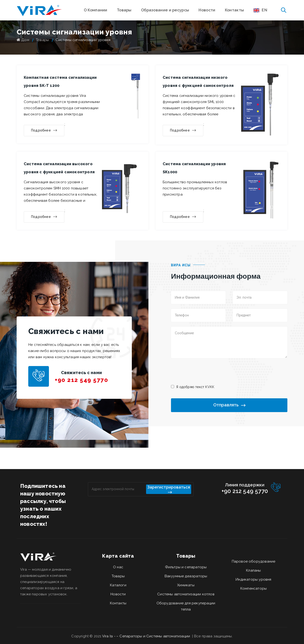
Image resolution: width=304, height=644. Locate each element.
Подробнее (44, 131)
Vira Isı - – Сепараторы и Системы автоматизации (147, 636)
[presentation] (207, 371)
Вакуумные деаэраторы (186, 576)
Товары (124, 10)
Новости (207, 10)
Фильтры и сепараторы (186, 567)
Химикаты (186, 585)
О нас (118, 567)
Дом (23, 40)
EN (260, 10)
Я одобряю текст (195, 387)
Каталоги (118, 585)
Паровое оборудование (254, 561)
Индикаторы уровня (253, 579)
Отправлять (229, 405)
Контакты (234, 10)
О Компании (96, 10)
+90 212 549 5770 (81, 380)
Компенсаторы (254, 588)
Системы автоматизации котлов (186, 594)
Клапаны (253, 570)
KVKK (210, 387)
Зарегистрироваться (169, 489)
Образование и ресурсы (165, 10)
